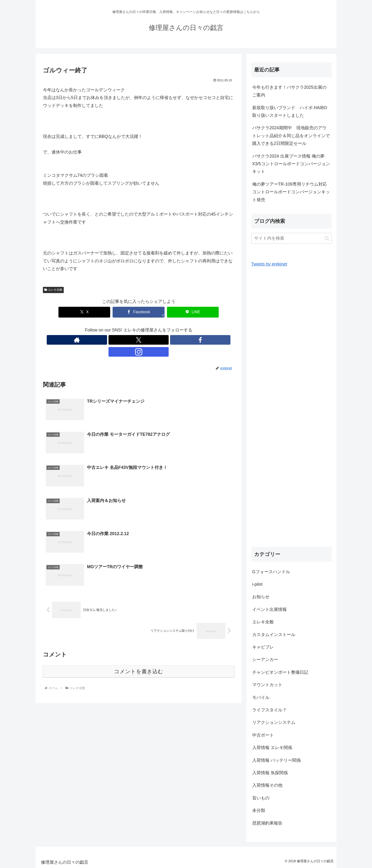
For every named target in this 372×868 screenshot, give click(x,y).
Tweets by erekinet (269, 264)
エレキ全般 (53, 290)
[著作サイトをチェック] (122, 340)
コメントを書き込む (139, 660)
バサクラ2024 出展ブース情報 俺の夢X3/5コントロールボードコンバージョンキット (291, 164)
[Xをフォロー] (133, 340)
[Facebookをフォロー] (144, 340)
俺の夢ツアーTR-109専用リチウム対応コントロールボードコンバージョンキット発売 (291, 192)
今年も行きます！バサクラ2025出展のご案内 (289, 91)
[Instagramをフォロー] (155, 340)
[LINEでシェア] (177, 312)
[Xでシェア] (100, 312)
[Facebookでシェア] (139, 312)
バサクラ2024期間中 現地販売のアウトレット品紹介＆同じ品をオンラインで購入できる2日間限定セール (291, 136)
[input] (292, 238)
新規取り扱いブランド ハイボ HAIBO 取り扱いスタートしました (292, 112)
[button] (327, 238)
